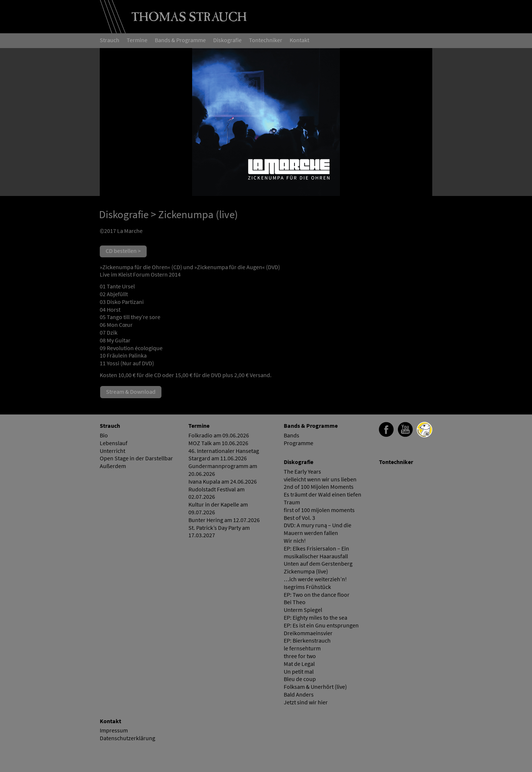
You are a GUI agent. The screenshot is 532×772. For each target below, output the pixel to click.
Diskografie (124, 214)
